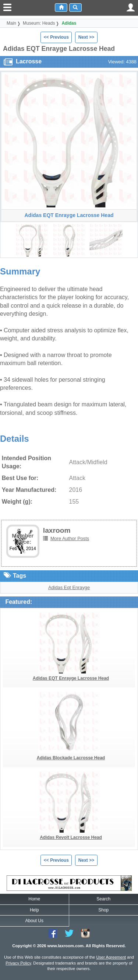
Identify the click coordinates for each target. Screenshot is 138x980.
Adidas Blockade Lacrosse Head (71, 758)
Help (34, 910)
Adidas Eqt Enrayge (69, 587)
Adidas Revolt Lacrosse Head (71, 837)
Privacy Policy (18, 963)
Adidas (69, 23)
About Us (34, 921)
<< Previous (56, 37)
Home (34, 899)
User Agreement (111, 957)
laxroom (57, 530)
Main (11, 23)
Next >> (86, 37)
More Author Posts (70, 538)
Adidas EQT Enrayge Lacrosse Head (71, 678)
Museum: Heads (39, 23)
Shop (103, 910)
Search (103, 899)
